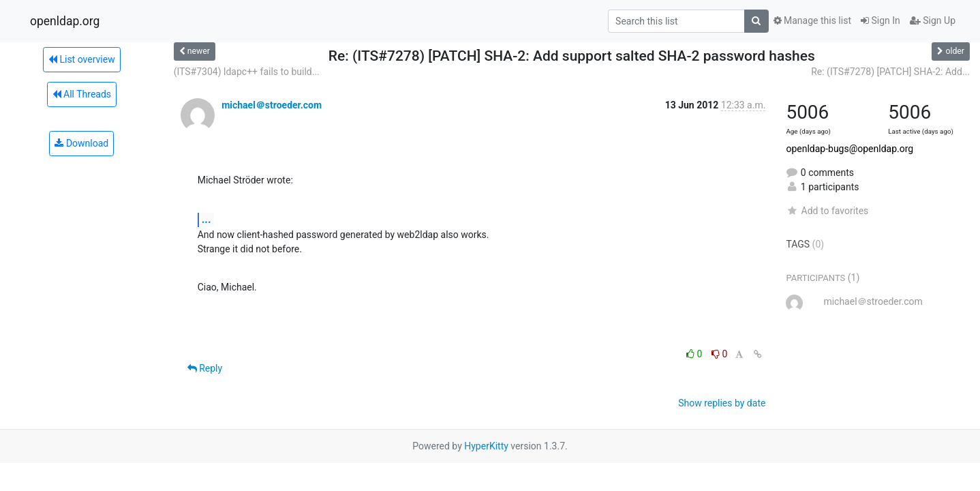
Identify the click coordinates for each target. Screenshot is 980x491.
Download (81, 143)
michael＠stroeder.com (272, 105)
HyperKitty (486, 446)
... (206, 219)
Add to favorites (827, 211)
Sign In (881, 20)
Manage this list (812, 20)
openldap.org (65, 21)
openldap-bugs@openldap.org (849, 149)
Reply (205, 368)
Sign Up (933, 20)
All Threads (82, 94)
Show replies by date (722, 403)
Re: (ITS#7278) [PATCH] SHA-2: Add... (890, 72)
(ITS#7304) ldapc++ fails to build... (247, 72)
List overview (82, 59)
